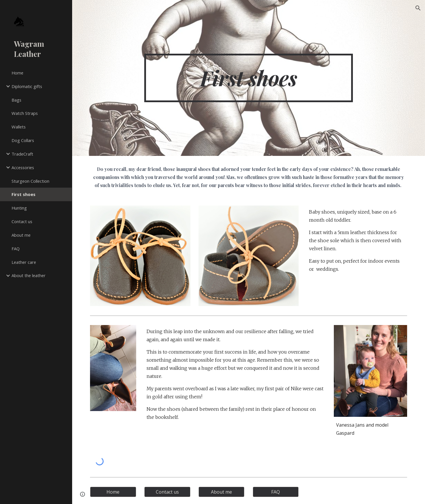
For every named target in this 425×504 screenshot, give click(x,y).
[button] (418, 8)
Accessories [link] (23, 167)
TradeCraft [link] (22, 154)
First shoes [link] (24, 194)
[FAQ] (276, 492)
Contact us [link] (22, 221)
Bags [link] (16, 100)
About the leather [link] (29, 275)
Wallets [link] (19, 127)
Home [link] (17, 73)
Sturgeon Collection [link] (30, 181)
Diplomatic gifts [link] (27, 86)
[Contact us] (167, 492)
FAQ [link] (16, 249)
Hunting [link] (19, 208)
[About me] (222, 492)
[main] (249, 78)
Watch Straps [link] (25, 113)
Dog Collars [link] (23, 140)
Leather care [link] (24, 262)
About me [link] (21, 235)
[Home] (113, 492)
